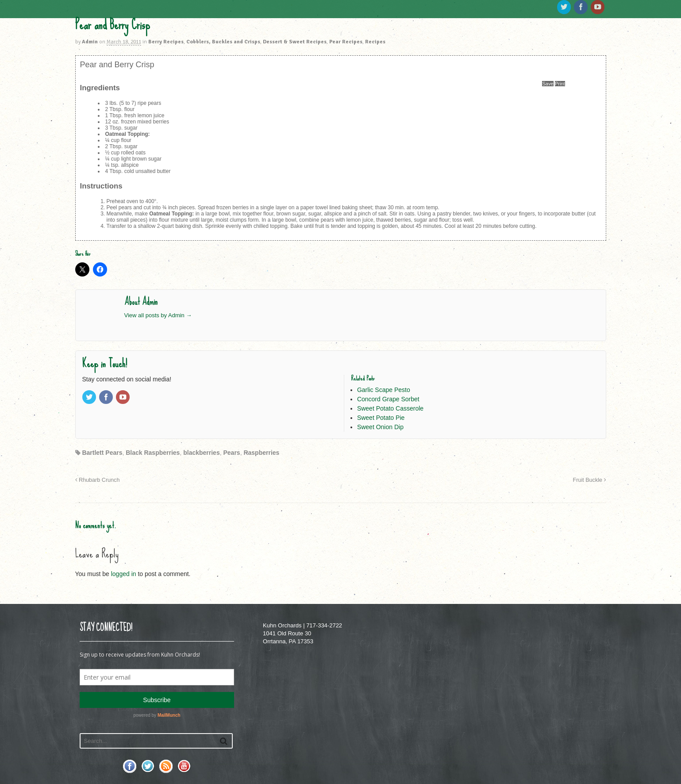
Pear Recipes (346, 42)
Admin (90, 42)
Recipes (375, 42)
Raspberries (261, 453)
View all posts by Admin (158, 315)
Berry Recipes (166, 42)
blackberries (202, 453)
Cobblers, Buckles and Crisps (223, 42)
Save (548, 84)
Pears (231, 453)
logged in (124, 574)
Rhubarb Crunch (98, 480)
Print (560, 84)
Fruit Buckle (590, 480)
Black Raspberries (153, 453)
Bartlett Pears (102, 453)
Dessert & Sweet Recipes (295, 42)
